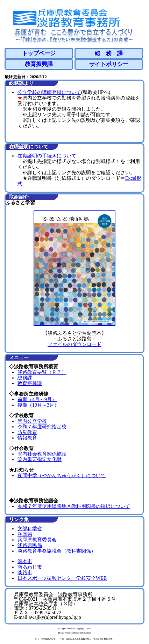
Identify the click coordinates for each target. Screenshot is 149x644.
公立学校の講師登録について (49, 92)
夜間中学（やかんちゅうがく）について (62, 476)
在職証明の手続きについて (47, 156)
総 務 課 (109, 53)
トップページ (39, 53)
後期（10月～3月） (38, 405)
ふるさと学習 (20, 203)
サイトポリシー (109, 64)
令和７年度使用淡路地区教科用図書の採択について (74, 506)
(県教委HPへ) (96, 92)
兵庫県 (25, 534)
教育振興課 (39, 64)
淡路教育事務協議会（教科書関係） (57, 551)
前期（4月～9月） (37, 399)
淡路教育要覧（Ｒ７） (42, 372)
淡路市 (25, 573)
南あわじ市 (30, 567)
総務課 (25, 378)
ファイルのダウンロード (74, 344)
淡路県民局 (30, 545)
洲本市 (25, 561)
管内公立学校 (32, 421)
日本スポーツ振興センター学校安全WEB (62, 578)
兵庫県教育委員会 (37, 540)
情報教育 (27, 438)
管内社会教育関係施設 (42, 454)
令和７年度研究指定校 (42, 427)
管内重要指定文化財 (40, 460)
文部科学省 (30, 529)
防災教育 (27, 432)
